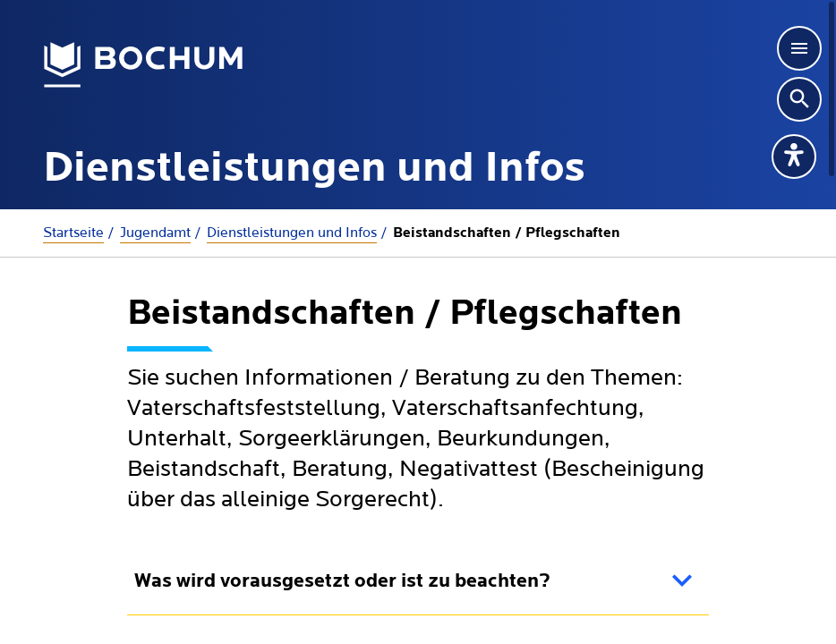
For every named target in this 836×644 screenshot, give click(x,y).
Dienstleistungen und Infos (292, 233)
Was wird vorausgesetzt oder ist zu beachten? (342, 582)
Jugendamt (155, 233)
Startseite (73, 233)
